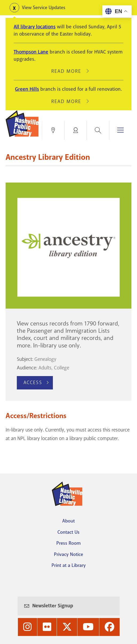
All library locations (35, 27)
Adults (45, 368)
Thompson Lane (31, 52)
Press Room (68, 543)
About (68, 521)
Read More (69, 71)
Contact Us (68, 532)
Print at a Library (69, 565)
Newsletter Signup (53, 606)
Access (33, 382)
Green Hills (27, 89)
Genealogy (45, 359)
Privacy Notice (68, 554)
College (62, 368)
